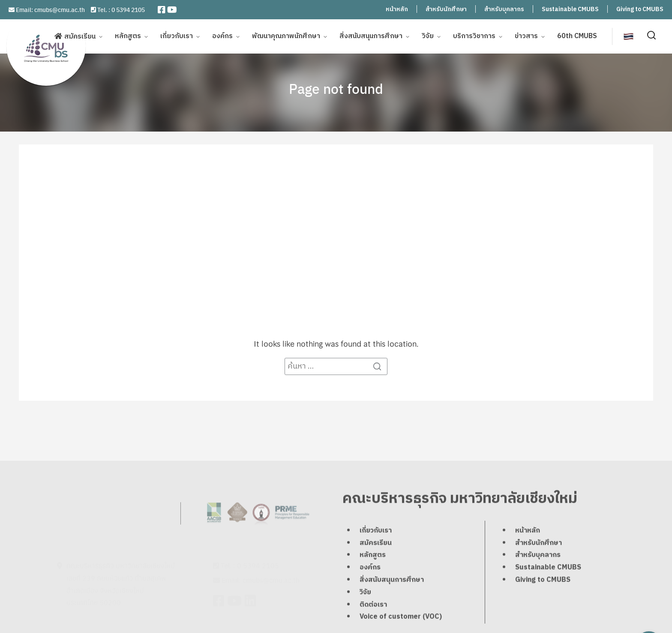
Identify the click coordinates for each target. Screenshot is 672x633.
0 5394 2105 (128, 9)
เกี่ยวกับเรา (177, 35)
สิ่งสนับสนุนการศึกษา (371, 35)
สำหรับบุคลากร (504, 9)
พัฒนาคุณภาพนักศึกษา (286, 35)
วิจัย (428, 35)
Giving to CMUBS (640, 9)
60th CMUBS (577, 35)
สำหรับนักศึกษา (446, 9)
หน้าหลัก (397, 9)
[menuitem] (628, 35)
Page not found (336, 88)
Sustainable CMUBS (570, 9)
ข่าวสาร (526, 35)
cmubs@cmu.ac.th (60, 9)
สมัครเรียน (80, 36)
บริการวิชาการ (474, 35)
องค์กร (222, 35)
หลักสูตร (128, 35)
